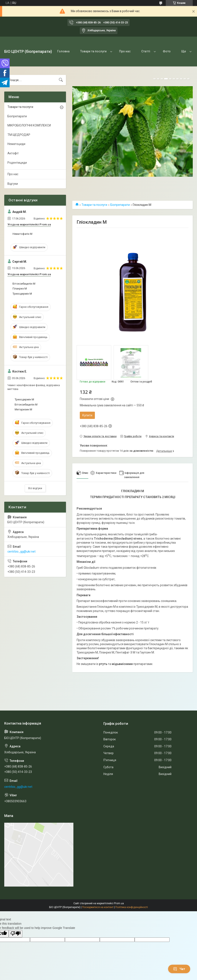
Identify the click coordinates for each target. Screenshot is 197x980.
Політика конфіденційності (132, 907)
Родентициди (17, 163)
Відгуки (13, 184)
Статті (146, 51)
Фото (167, 51)
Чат (179, 969)
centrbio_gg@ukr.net (21, 552)
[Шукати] (61, 80)
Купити (87, 415)
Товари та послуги (93, 51)
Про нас (125, 51)
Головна (63, 51)
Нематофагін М (22, 234)
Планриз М (20, 289)
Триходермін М (22, 294)
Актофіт (13, 153)
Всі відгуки (35, 488)
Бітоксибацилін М (24, 284)
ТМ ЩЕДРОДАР (19, 135)
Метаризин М (23, 409)
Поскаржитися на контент (98, 907)
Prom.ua (119, 903)
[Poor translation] (16, 934)
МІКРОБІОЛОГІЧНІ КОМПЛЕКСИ (29, 125)
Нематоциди (16, 144)
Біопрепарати (120, 205)
